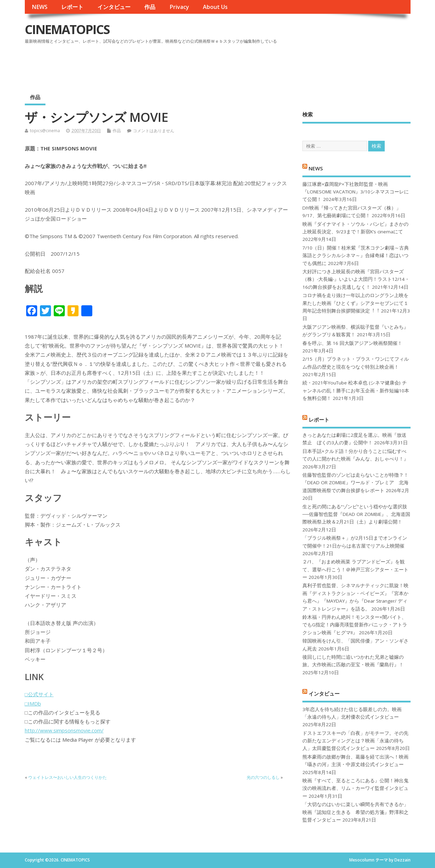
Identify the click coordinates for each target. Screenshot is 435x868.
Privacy (179, 7)
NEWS (40, 7)
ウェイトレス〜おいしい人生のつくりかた (68, 777)
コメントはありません (154, 131)
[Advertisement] (279, 65)
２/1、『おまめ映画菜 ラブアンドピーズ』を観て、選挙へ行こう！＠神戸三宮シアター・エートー (355, 569)
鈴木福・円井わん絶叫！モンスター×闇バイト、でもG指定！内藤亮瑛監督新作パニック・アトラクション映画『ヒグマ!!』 (355, 625)
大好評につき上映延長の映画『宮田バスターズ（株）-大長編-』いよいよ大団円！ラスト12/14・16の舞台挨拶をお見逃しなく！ (356, 279)
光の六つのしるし (263, 777)
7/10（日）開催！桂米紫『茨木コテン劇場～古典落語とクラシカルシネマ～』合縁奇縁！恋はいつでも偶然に (356, 256)
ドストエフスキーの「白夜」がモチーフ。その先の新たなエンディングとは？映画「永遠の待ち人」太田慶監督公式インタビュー (355, 741)
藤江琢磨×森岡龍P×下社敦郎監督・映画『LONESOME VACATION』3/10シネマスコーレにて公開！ (356, 192)
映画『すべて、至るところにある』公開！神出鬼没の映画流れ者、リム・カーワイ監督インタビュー (355, 788)
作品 (150, 7)
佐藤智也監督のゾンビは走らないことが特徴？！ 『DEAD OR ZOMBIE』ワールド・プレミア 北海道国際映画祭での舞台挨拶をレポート (355, 483)
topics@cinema (45, 131)
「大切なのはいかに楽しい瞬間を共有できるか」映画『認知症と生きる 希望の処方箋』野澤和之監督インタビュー (355, 812)
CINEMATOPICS (67, 29)
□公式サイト (39, 694)
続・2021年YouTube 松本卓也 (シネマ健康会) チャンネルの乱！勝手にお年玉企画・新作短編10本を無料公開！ (356, 390)
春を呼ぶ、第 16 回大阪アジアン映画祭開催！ (352, 343)
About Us (215, 7)
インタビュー (114, 7)
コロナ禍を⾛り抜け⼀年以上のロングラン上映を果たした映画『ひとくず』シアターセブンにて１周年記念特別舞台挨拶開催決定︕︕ (355, 303)
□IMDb (33, 703)
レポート (72, 7)
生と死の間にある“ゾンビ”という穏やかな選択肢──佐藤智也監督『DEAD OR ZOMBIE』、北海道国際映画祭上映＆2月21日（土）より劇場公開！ (356, 514)
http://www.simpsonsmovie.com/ (64, 730)
